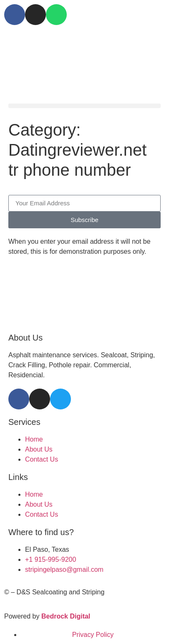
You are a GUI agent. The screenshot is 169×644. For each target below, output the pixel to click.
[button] (84, 106)
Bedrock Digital (66, 616)
